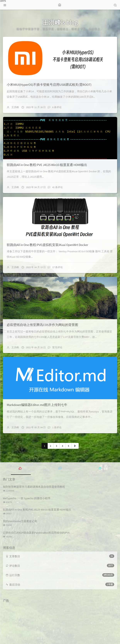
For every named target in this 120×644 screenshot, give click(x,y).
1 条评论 (57, 427)
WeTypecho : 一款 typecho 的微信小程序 (27, 498)
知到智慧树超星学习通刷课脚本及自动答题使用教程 (34, 487)
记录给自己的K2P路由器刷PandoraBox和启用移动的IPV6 (36, 533)
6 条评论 (57, 107)
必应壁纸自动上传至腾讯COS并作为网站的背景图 (42, 325)
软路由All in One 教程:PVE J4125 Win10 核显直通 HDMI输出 (47, 165)
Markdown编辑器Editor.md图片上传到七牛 (37, 405)
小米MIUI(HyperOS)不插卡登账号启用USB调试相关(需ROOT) (49, 85)
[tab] (20, 468)
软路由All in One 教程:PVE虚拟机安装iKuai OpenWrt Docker (47, 245)
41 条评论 (57, 187)
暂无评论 (57, 347)
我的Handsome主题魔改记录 (20, 521)
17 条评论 (57, 267)
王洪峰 (15, 107)
